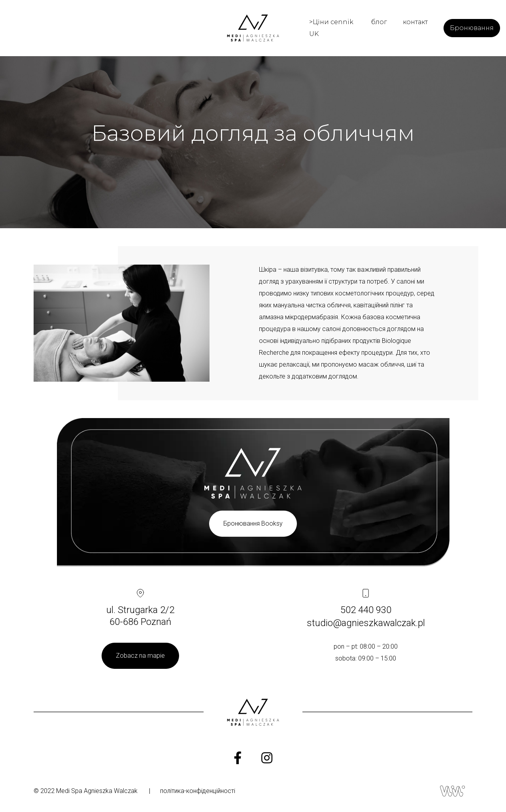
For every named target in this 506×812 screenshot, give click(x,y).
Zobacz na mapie (140, 656)
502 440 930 (366, 610)
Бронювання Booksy (253, 523)
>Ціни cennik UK (331, 28)
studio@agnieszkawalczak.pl (366, 623)
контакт (415, 22)
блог (379, 22)
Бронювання (472, 28)
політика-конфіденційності (198, 791)
